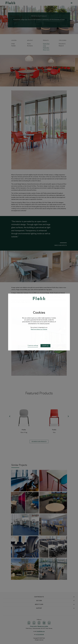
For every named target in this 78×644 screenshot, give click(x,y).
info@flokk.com (41, 631)
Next (68, 416)
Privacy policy (34, 626)
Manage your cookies (43, 626)
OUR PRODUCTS (55, 597)
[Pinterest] (39, 623)
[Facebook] (34, 623)
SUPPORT (55, 608)
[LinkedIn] (44, 623)
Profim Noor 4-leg (46, 45)
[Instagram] (29, 623)
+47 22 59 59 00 (40, 634)
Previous (10, 416)
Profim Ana (46, 48)
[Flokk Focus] (49, 623)
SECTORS (56, 601)
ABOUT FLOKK (55, 604)
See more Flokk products (39, 441)
